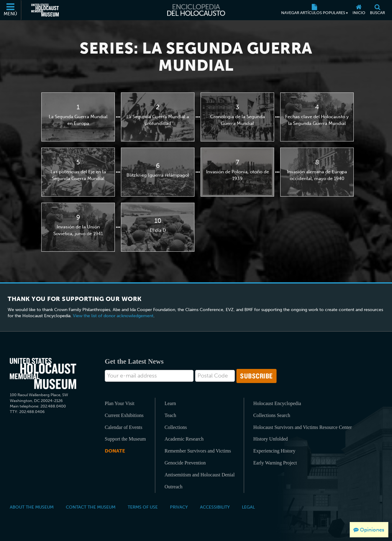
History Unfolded (270, 439)
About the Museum (32, 507)
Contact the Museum (91, 507)
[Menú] (11, 10)
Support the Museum (125, 439)
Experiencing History (274, 451)
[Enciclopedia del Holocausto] (196, 10)
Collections (176, 427)
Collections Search (272, 415)
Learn (170, 403)
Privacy (179, 507)
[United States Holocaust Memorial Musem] (43, 374)
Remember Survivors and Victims (198, 451)
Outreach (173, 487)
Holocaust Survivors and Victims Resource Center (303, 427)
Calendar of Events (124, 427)
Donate (115, 451)
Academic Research (184, 439)
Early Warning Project (275, 463)
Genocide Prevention (185, 463)
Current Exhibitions (124, 415)
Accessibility (215, 507)
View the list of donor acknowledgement (113, 316)
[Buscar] (377, 10)
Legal (248, 507)
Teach (170, 415)
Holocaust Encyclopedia (277, 403)
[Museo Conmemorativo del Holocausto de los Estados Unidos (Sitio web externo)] (45, 10)
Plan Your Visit (120, 403)
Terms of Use (143, 507)
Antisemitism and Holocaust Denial (200, 475)
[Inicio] (359, 10)
